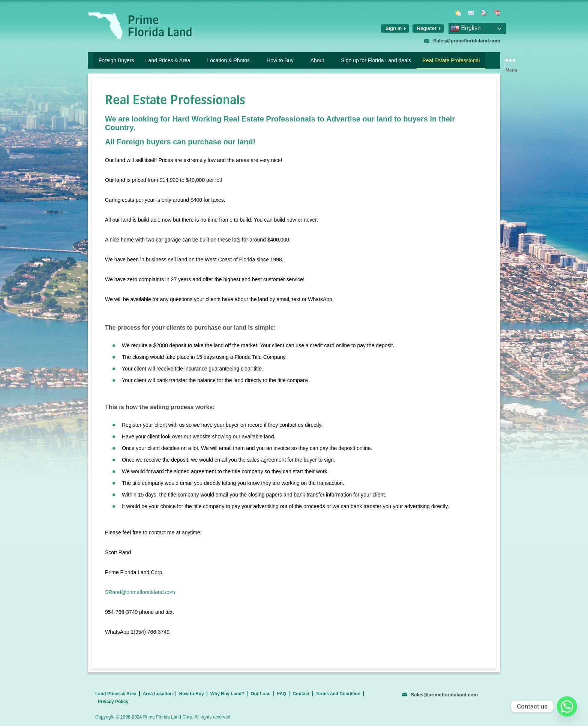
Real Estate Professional (451, 60)
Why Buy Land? (227, 694)
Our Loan (260, 694)
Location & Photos (228, 60)
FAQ (282, 694)
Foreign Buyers (116, 60)
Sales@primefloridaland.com (467, 41)
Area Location (158, 694)
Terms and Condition (338, 694)
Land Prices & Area (168, 60)
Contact (301, 694)
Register (427, 28)
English (466, 28)
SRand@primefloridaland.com (140, 592)
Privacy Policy (113, 702)
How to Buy (280, 60)
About (317, 60)
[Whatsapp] (567, 706)
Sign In (394, 28)
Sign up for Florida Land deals (376, 60)
